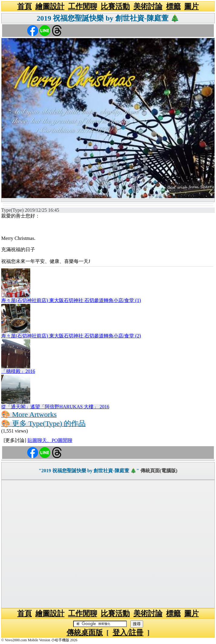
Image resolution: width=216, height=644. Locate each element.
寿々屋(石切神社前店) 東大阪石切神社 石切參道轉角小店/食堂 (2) (71, 336)
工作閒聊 (83, 6)
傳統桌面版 (85, 632)
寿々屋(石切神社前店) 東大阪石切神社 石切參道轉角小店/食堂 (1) (71, 300)
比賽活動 (115, 6)
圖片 (191, 6)
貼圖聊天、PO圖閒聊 (50, 440)
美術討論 (148, 6)
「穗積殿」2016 (18, 371)
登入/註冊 (128, 632)
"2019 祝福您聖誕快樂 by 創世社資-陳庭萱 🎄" (89, 471)
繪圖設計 (50, 6)
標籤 (173, 6)
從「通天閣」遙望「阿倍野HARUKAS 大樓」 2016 (55, 407)
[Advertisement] (108, 544)
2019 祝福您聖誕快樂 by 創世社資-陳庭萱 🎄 (108, 18)
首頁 (25, 6)
